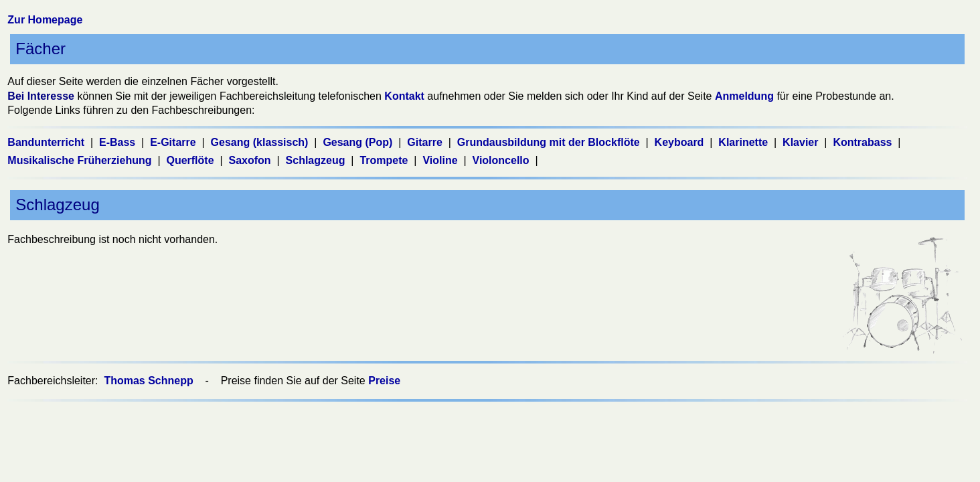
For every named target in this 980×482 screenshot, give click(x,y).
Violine (441, 160)
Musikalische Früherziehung (81, 160)
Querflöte (191, 160)
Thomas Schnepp (150, 381)
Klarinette (744, 142)
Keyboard (681, 142)
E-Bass (119, 142)
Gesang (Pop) (359, 142)
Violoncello (503, 160)
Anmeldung (744, 96)
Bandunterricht (47, 142)
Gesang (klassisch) (261, 142)
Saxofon (252, 160)
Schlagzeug (317, 160)
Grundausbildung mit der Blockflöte (550, 142)
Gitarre (426, 142)
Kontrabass (864, 142)
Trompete (385, 160)
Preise (384, 381)
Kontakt (404, 96)
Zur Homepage (45, 20)
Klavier (802, 142)
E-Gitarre (174, 142)
